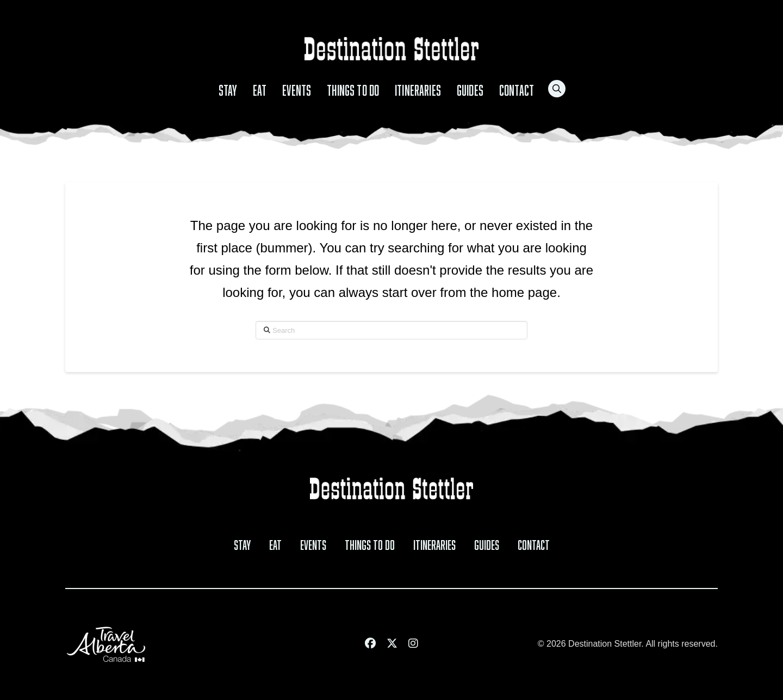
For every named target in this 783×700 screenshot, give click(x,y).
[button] (557, 89)
